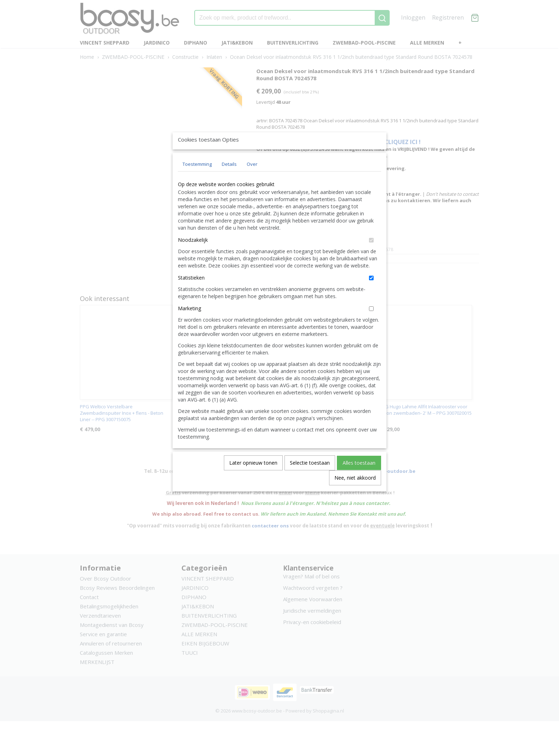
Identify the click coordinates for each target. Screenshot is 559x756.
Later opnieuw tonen (253, 479)
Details (229, 180)
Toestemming (197, 180)
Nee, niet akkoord (355, 494)
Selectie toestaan (310, 479)
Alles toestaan (359, 479)
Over (252, 180)
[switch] (371, 257)
